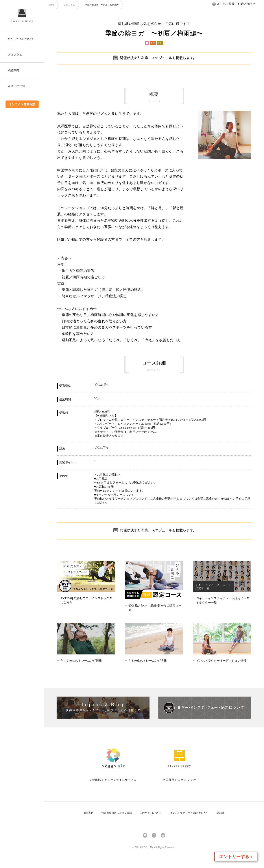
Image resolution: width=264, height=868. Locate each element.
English (220, 813)
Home (51, 5)
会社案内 (89, 813)
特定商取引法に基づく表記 (117, 813)
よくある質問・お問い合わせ (234, 4)
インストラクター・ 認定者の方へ (189, 813)
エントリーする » (238, 857)
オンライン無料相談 (22, 104)
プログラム (69, 5)
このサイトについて (151, 813)
